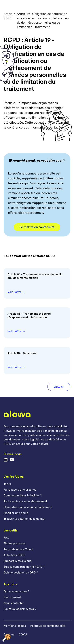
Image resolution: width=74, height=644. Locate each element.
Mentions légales (15, 626)
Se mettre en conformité (37, 227)
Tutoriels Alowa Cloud (18, 549)
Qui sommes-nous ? (17, 591)
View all (59, 387)
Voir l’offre (15, 292)
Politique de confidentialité (48, 626)
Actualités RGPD (15, 555)
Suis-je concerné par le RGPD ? (24, 567)
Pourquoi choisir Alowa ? (20, 609)
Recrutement (12, 597)
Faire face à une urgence (20, 490)
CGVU (23, 634)
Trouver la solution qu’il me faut (25, 519)
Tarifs (7, 484)
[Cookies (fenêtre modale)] (6, 638)
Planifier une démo (16, 513)
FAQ (6, 538)
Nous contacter (14, 603)
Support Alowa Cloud (18, 561)
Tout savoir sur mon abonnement (25, 501)
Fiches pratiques (15, 543)
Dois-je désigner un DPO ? (21, 572)
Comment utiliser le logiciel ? (23, 495)
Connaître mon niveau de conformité (28, 507)
